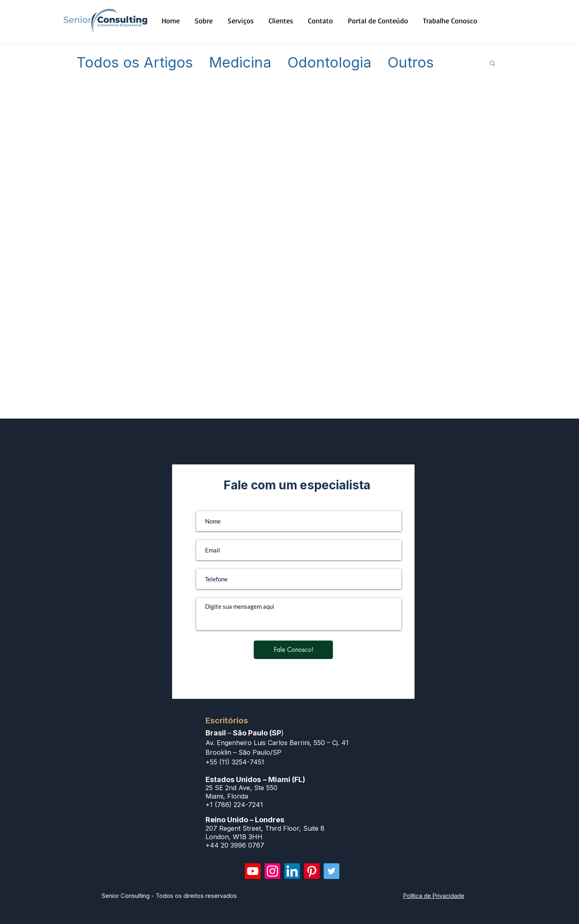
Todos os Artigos (135, 63)
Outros (411, 63)
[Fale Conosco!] (293, 650)
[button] (492, 64)
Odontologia (330, 63)
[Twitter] (332, 871)
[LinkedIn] (292, 871)
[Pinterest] (312, 871)
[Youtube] (253, 871)
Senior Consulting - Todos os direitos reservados (169, 896)
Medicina (240, 63)
